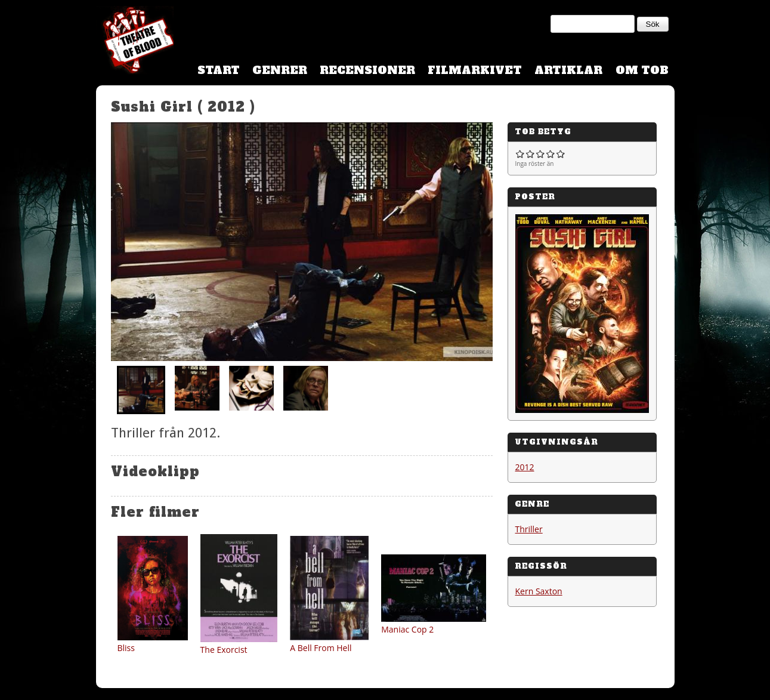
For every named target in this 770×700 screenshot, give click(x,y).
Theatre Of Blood (135, 42)
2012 (525, 467)
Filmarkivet (475, 70)
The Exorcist (224, 650)
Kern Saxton (539, 591)
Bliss (126, 648)
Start (219, 70)
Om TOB (642, 70)
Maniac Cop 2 (407, 629)
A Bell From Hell (321, 648)
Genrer (280, 70)
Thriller (529, 529)
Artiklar (568, 70)
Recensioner (367, 70)
